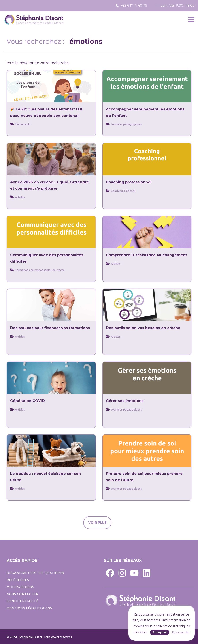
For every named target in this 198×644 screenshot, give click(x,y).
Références (18, 580)
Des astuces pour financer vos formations (50, 328)
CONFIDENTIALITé (23, 601)
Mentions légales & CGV (29, 608)
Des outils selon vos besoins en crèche (143, 328)
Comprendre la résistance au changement (146, 255)
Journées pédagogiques (126, 409)
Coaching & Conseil (123, 191)
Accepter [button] (160, 632)
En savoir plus (181, 632)
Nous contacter (23, 594)
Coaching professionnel (129, 182)
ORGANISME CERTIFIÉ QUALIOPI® (35, 573)
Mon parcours (20, 587)
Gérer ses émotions (125, 401)
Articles (116, 264)
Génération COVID (27, 401)
